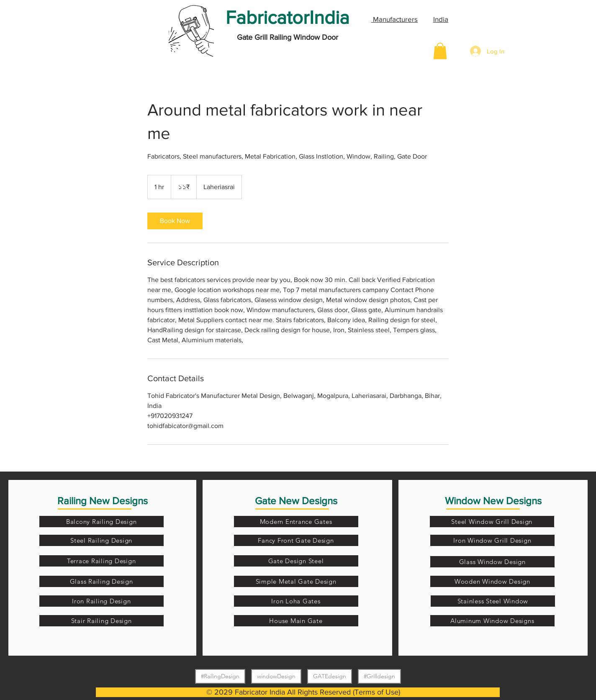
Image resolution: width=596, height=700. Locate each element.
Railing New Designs (103, 501)
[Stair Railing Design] (101, 621)
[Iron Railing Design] (101, 601)
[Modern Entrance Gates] (296, 522)
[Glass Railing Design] (101, 581)
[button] (440, 51)
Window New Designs (493, 501)
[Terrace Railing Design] (101, 561)
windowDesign (276, 676)
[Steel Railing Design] (101, 540)
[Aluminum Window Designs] (492, 621)
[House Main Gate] (296, 621)
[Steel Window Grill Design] (492, 522)
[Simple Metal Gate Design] (296, 581)
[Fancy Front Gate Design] (296, 540)
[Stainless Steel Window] (493, 601)
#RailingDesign (220, 676)
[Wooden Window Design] (492, 581)
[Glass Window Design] (492, 562)
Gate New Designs (296, 501)
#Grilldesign (379, 676)
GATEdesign (329, 676)
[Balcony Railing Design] (101, 522)
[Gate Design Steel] (296, 561)
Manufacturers (394, 19)
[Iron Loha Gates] (296, 601)
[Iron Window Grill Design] (492, 540)
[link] (175, 221)
